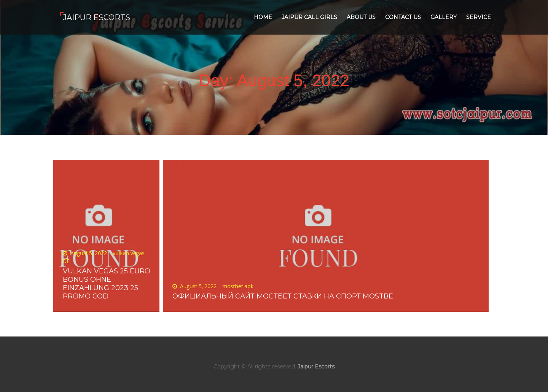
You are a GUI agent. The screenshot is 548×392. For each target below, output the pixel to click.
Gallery (444, 17)
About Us (361, 17)
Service (479, 17)
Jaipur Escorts (96, 17)
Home (263, 17)
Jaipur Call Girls (309, 17)
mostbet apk (238, 286)
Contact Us (403, 17)
